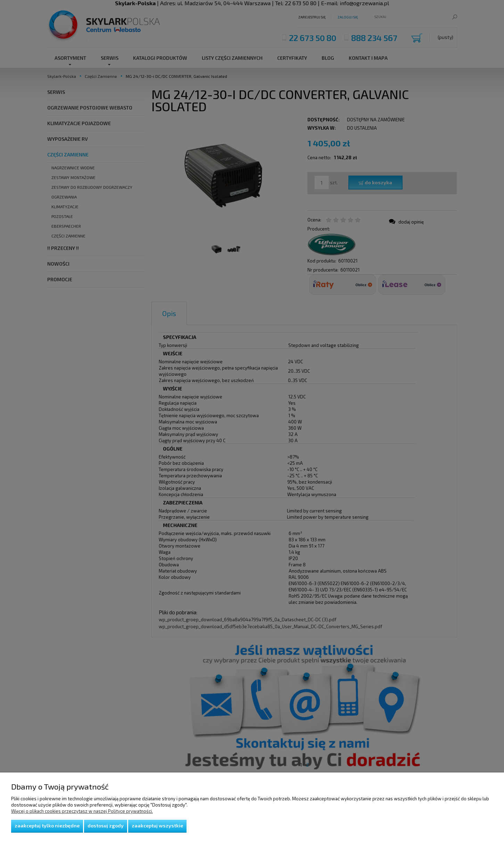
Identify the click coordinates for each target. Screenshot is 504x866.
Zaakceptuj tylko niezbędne (47, 825)
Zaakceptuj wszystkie (157, 825)
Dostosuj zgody (106, 825)
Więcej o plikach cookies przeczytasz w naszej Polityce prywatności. (82, 811)
